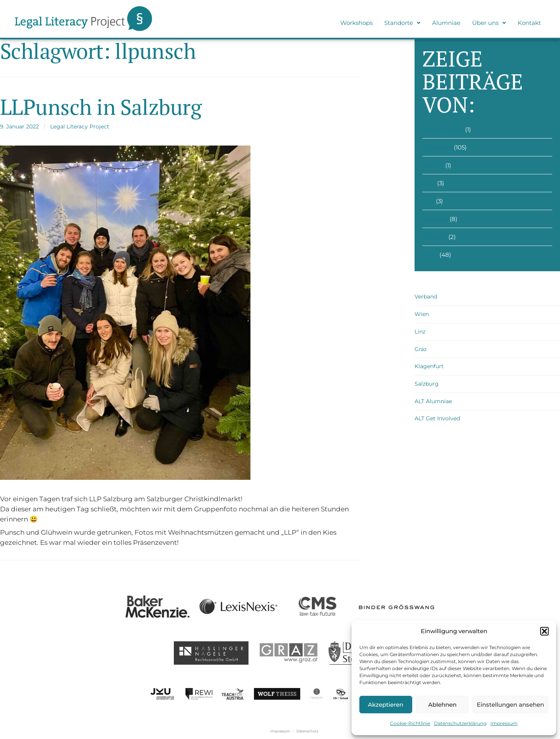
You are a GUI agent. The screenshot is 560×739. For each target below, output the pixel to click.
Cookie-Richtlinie (410, 723)
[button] (544, 631)
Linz (428, 201)
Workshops (356, 23)
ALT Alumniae (433, 401)
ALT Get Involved (437, 418)
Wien (430, 255)
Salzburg (435, 219)
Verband (435, 237)
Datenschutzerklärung (460, 723)
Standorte (402, 23)
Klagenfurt (429, 366)
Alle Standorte (443, 129)
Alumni (433, 165)
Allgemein (437, 147)
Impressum (504, 723)
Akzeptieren (386, 705)
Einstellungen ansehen (510, 705)
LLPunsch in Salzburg (101, 107)
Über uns (489, 23)
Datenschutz (307, 731)
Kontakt (529, 23)
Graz (429, 183)
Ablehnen (442, 705)
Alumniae (446, 23)
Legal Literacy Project (80, 126)
